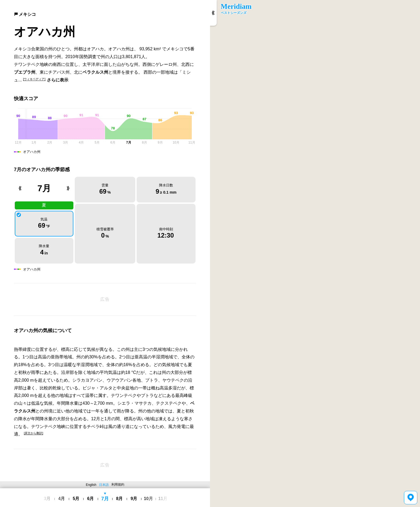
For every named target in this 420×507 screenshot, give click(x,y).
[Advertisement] (105, 299)
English (91, 485)
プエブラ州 (25, 72)
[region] (315, 253)
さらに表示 (58, 80)
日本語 (104, 485)
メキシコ (25, 14)
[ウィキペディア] (34, 79)
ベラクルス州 (95, 72)
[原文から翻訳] (33, 433)
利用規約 (118, 485)
